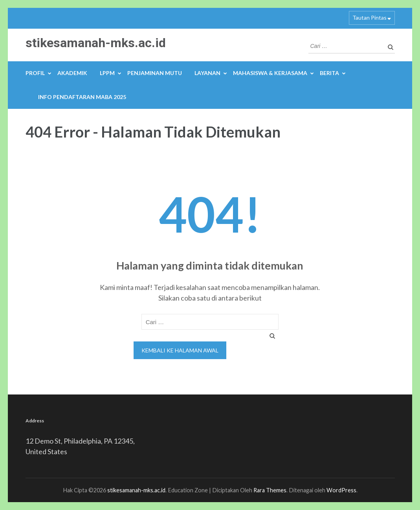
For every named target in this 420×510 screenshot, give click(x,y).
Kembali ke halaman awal (180, 350)
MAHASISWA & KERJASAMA (270, 73)
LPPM (107, 73)
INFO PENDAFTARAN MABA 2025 (82, 97)
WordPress (341, 490)
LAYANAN (207, 73)
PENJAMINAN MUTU (155, 73)
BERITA (329, 73)
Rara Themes (270, 490)
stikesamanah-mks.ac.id (96, 43)
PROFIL (35, 73)
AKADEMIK (72, 73)
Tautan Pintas (370, 17)
